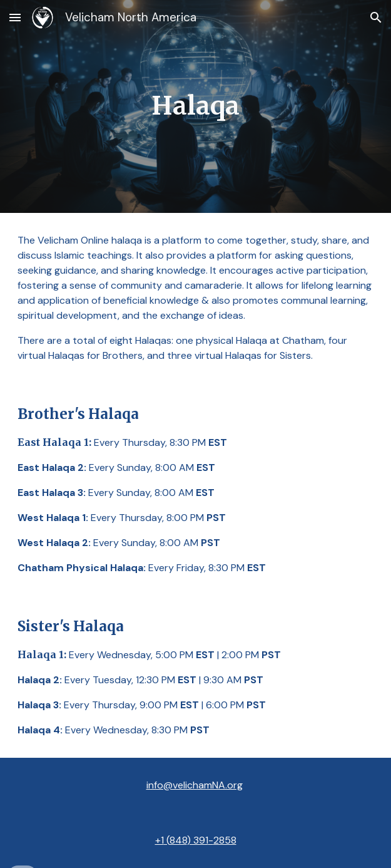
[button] (15, 17)
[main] (195, 106)
